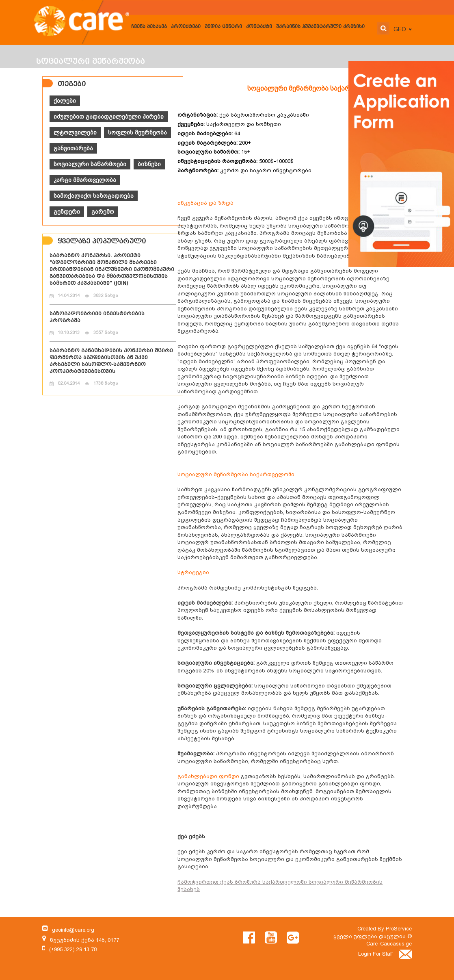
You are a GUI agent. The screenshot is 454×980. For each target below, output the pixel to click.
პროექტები (186, 27)
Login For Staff (385, 954)
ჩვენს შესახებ (149, 27)
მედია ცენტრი (223, 27)
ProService (399, 929)
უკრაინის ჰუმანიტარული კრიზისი (320, 27)
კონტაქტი (259, 27)
